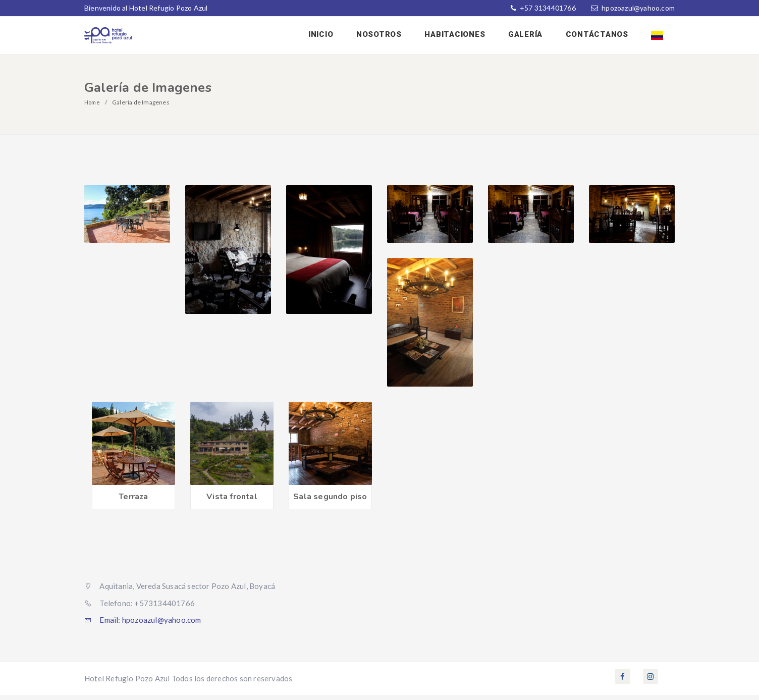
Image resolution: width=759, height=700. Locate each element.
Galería (532, 37)
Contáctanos (601, 37)
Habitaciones (465, 37)
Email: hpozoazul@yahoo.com (143, 625)
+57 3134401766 (547, 8)
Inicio (336, 37)
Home (93, 107)
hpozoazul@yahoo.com (638, 8)
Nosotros (392, 37)
